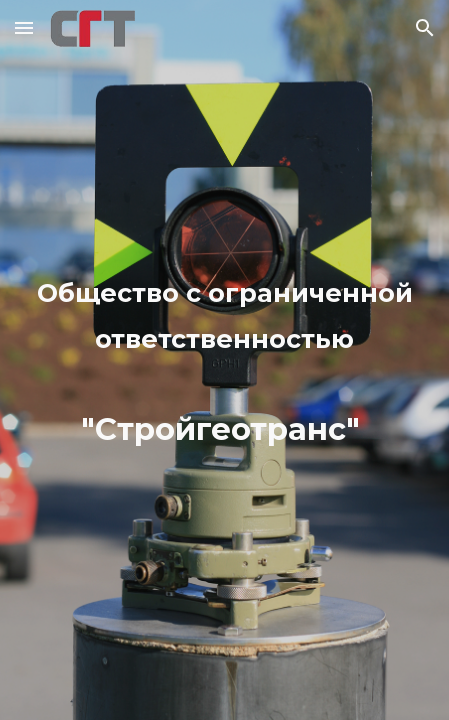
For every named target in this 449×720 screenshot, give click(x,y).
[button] (24, 27)
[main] (224, 359)
